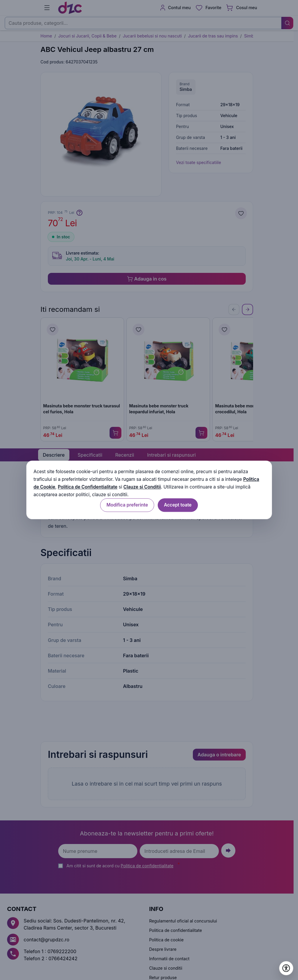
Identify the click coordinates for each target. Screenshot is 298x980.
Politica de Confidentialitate (88, 487)
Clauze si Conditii (142, 487)
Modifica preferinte (127, 505)
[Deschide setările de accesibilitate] (286, 968)
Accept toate (178, 505)
